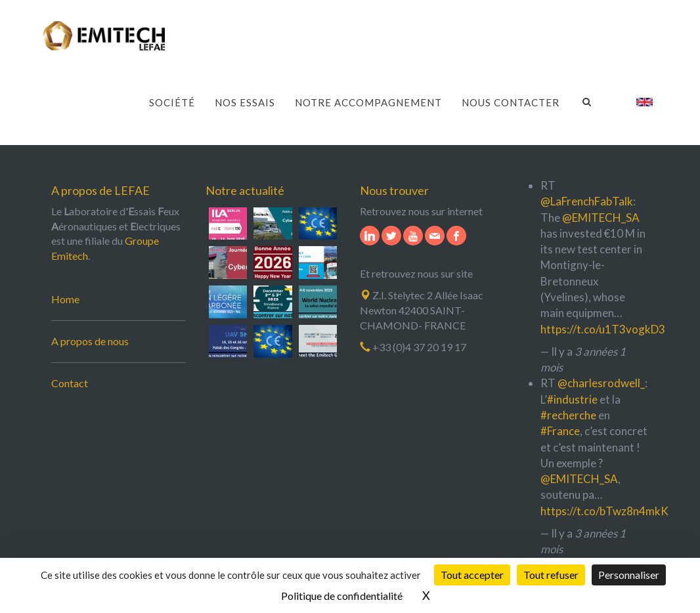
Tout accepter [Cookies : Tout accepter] (472, 575)
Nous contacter (511, 99)
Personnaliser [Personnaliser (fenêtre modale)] (629, 575)
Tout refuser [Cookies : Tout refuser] (551, 575)
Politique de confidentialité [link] (342, 596)
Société (172, 99)
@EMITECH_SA (601, 218)
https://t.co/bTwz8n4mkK (604, 511)
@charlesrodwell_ (601, 383)
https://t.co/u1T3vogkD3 (603, 329)
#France (560, 431)
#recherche (568, 415)
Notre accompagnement (368, 99)
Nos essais (245, 99)
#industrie (572, 399)
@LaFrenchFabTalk (587, 201)
